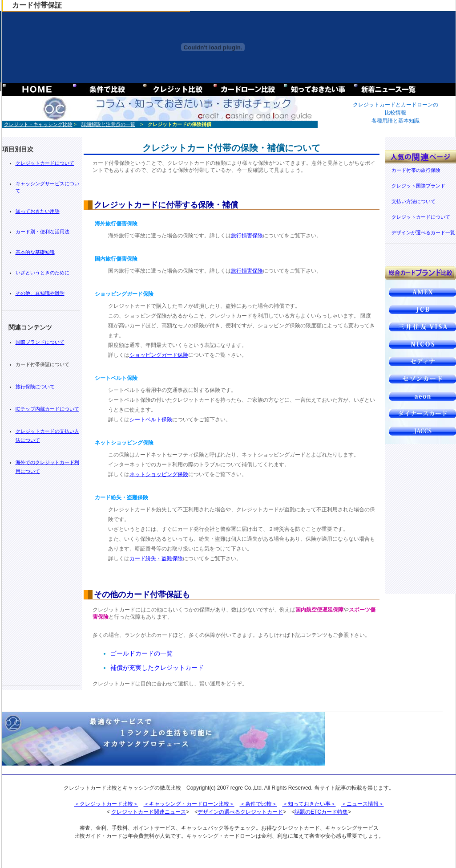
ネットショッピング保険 (159, 474)
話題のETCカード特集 (321, 812)
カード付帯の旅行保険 (416, 170)
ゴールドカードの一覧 (141, 653)
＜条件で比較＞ (258, 804)
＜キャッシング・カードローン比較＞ (189, 804)
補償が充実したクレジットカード (157, 668)
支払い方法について (414, 201)
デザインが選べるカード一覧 (423, 232)
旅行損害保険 (247, 236)
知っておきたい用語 (38, 211)
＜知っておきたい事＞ (309, 804)
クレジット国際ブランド (418, 186)
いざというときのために (42, 273)
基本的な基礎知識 (35, 252)
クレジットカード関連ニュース (149, 812)
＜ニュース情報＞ (363, 804)
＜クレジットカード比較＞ (106, 804)
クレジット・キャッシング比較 (38, 124)
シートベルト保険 (151, 420)
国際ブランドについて (40, 342)
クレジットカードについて (45, 163)
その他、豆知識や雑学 (40, 293)
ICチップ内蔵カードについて (47, 409)
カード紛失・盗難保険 (156, 558)
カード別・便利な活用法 (42, 232)
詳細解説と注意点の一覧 (108, 124)
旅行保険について (35, 387)
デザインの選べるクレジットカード (240, 812)
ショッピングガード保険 (159, 355)
